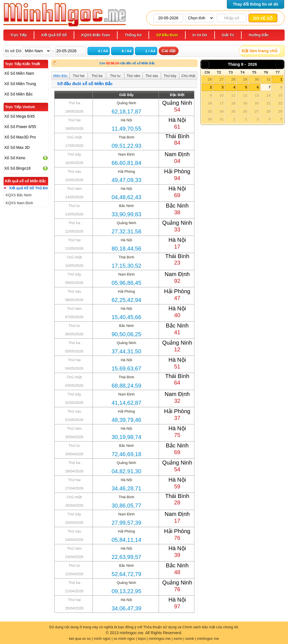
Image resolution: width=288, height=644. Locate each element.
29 (245, 79)
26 (210, 79)
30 (257, 79)
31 (268, 79)
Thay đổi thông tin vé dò (256, 4)
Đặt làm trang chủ (260, 51)
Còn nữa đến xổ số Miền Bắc (127, 63)
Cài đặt (169, 51)
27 (221, 79)
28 (233, 79)
